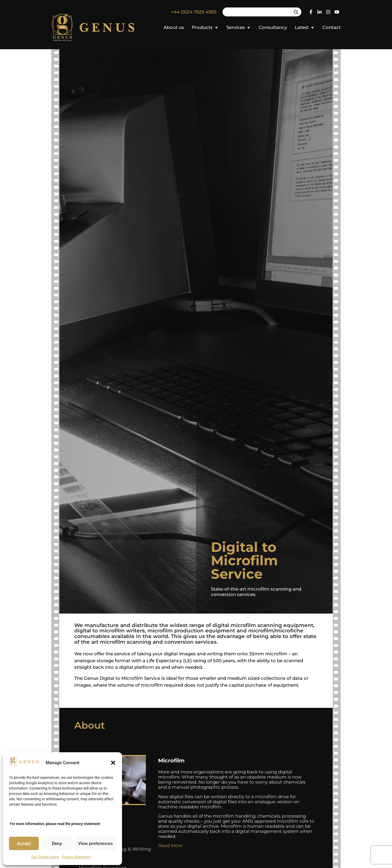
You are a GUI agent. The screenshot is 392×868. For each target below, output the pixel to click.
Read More (170, 845)
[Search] (296, 12)
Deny (57, 844)
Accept (24, 844)
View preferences (95, 844)
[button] (113, 763)
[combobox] (257, 12)
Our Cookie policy (45, 857)
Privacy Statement (77, 857)
